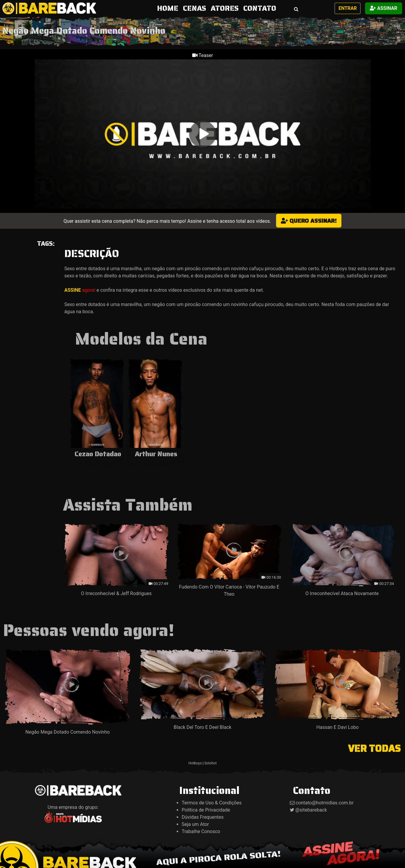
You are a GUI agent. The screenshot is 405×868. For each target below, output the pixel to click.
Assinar (384, 8)
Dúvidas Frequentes (203, 817)
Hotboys (195, 763)
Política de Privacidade (206, 810)
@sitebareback (311, 810)
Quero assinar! (309, 221)
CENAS (194, 8)
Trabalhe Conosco (201, 831)
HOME (169, 8)
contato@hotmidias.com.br (324, 803)
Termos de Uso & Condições (212, 803)
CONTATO (260, 8)
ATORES (225, 8)
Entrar (348, 8)
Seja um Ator (195, 824)
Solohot (211, 763)
